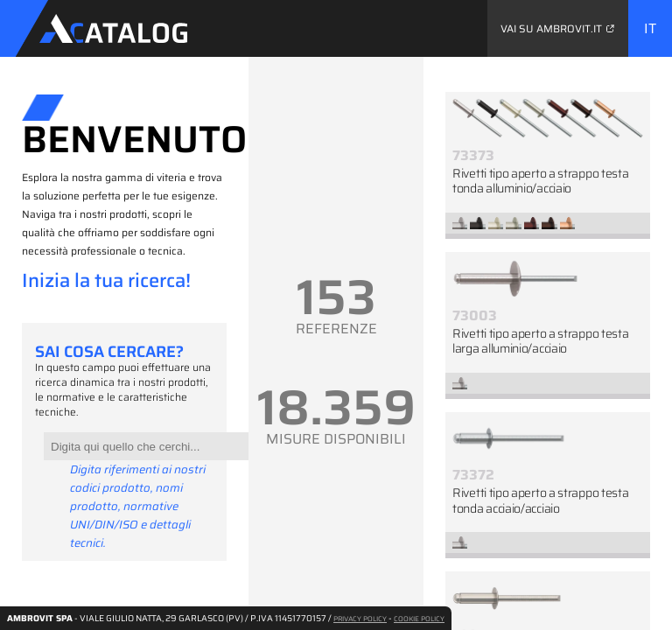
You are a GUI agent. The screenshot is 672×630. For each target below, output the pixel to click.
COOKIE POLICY (419, 619)
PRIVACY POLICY (360, 619)
